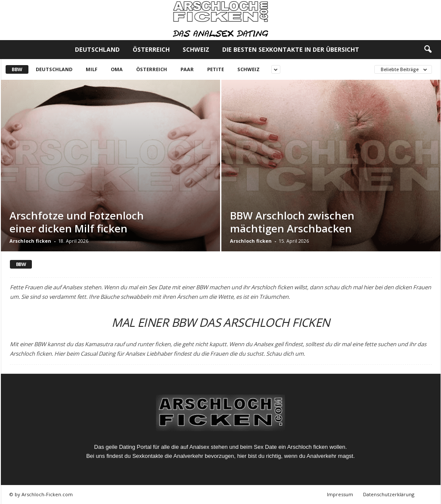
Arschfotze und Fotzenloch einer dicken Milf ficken (77, 222)
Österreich (151, 49)
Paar (187, 69)
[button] (428, 50)
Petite (216, 69)
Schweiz (196, 49)
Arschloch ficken (30, 241)
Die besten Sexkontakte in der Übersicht (291, 49)
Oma (117, 69)
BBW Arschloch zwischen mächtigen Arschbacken (292, 222)
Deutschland (97, 49)
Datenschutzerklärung (389, 494)
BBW (17, 69)
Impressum (340, 494)
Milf (92, 69)
